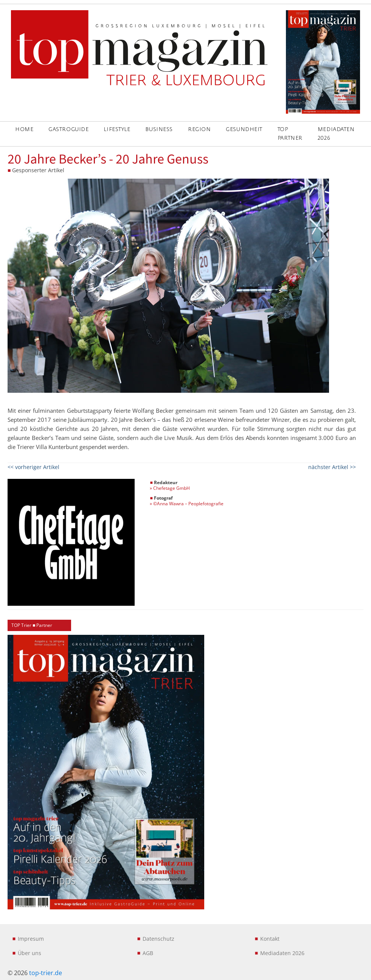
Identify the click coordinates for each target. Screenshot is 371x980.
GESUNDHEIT (244, 129)
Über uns (29, 953)
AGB (148, 953)
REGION (199, 129)
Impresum (31, 939)
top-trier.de (46, 973)
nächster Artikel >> (332, 467)
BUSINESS (159, 129)
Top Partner (290, 133)
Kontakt (270, 939)
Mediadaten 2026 (336, 133)
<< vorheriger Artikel (33, 467)
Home (24, 129)
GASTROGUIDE (68, 129)
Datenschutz (158, 939)
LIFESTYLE (117, 129)
